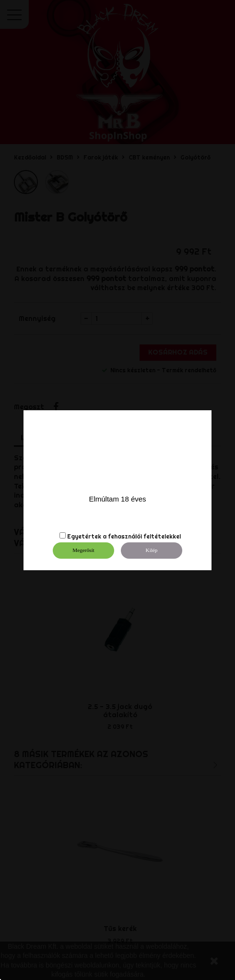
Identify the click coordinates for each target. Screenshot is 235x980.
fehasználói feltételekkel (144, 536)
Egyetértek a (87, 536)
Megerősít (83, 550)
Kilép (152, 550)
